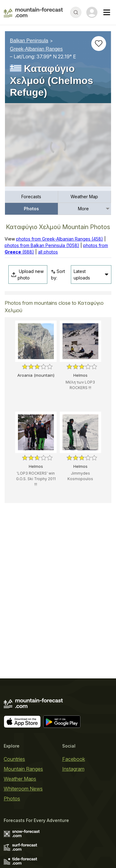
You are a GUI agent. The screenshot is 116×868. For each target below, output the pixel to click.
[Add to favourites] (99, 44)
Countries (14, 759)
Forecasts (31, 197)
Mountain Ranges (23, 769)
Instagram (73, 769)
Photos (31, 209)
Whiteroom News (23, 789)
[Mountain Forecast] (33, 12)
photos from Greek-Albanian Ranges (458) (60, 239)
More (83, 209)
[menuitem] (32, 197)
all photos (48, 252)
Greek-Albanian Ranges (36, 49)
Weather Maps (20, 779)
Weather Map (84, 197)
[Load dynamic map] (58, 147)
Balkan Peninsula (29, 41)
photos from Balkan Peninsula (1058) (42, 245)
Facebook (74, 759)
